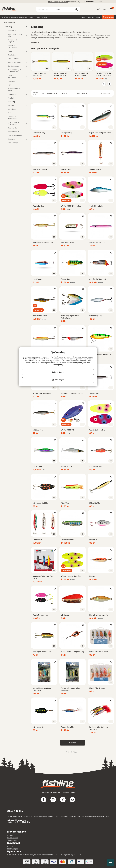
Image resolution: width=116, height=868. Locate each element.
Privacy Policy (77, 363)
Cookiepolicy (58, 365)
